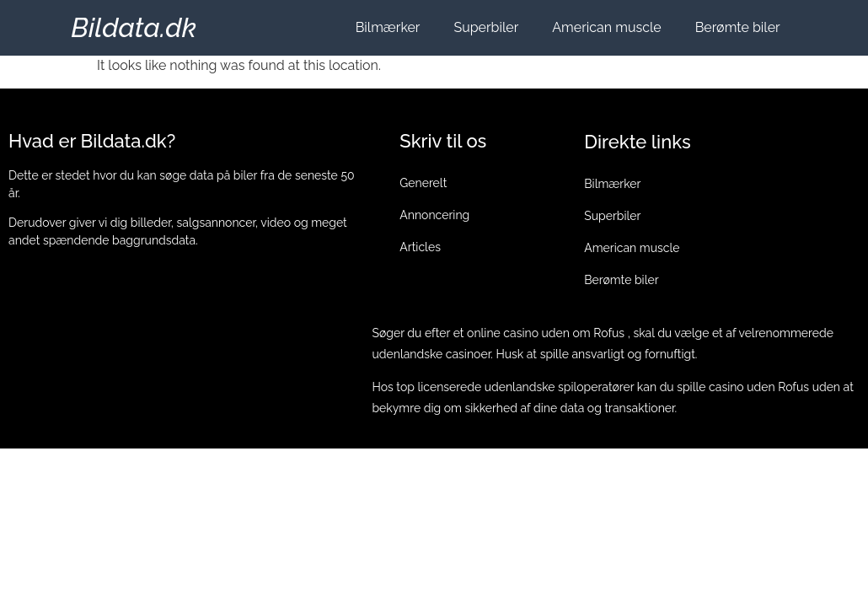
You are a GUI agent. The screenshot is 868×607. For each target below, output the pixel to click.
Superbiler (486, 27)
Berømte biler (738, 27)
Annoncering (434, 215)
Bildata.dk (134, 27)
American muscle (606, 27)
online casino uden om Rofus (546, 333)
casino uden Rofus (759, 387)
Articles (420, 247)
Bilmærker (388, 27)
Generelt (423, 183)
